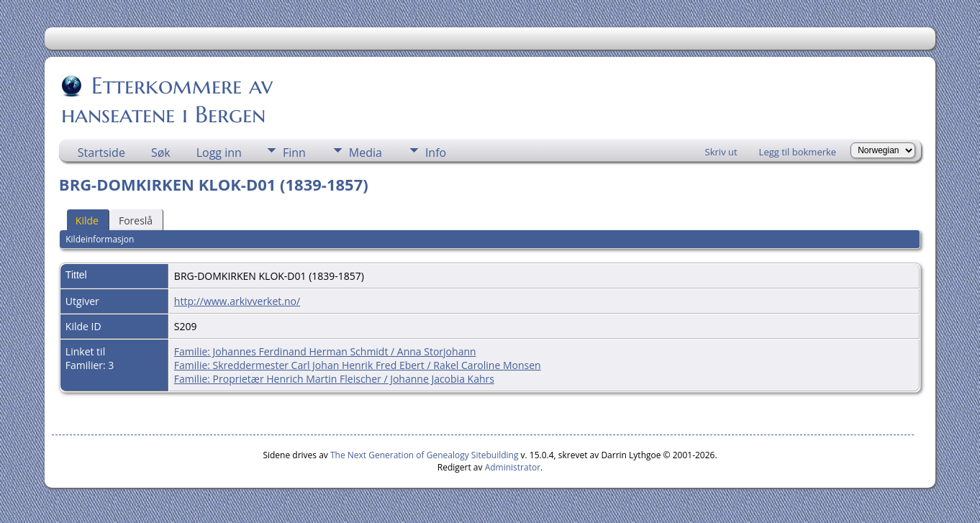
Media (366, 153)
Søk (161, 153)
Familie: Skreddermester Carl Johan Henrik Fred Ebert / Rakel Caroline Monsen (358, 365)
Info (436, 153)
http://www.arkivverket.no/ (237, 301)
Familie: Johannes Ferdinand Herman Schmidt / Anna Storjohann (325, 351)
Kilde (87, 220)
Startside (101, 153)
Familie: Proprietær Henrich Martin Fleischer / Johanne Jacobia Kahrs (334, 379)
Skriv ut (721, 152)
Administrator (513, 467)
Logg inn (219, 153)
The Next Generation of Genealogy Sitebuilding (425, 455)
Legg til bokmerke (798, 152)
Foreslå (136, 220)
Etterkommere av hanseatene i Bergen (167, 100)
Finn (294, 153)
